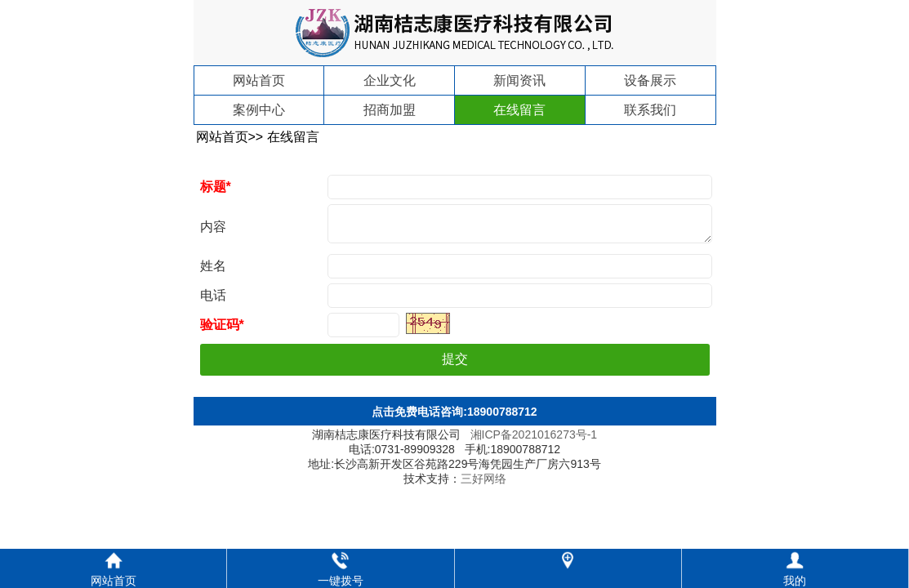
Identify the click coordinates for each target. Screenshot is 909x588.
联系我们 (650, 110)
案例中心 (259, 110)
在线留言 (519, 110)
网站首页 (259, 80)
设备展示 (650, 80)
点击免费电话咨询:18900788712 (454, 418)
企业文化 (390, 80)
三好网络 (483, 485)
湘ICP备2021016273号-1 (534, 441)
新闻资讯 (519, 80)
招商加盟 (390, 110)
